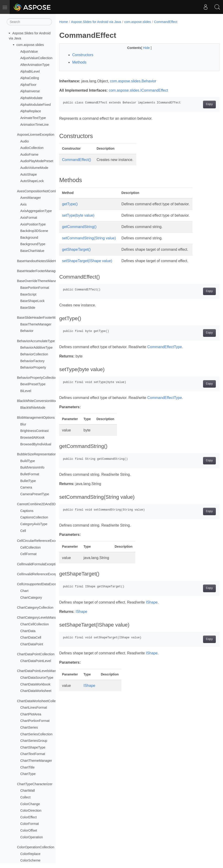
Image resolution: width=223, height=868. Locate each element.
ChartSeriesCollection (36, 734)
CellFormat (28, 554)
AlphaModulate (31, 98)
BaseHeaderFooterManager (38, 271)
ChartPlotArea (31, 714)
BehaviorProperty (33, 367)
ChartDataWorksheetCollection (40, 701)
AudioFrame (29, 154)
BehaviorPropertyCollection (37, 378)
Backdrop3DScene (34, 231)
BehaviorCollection (34, 354)
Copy (198, 104)
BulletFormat (30, 474)
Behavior (27, 331)
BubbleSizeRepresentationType (40, 454)
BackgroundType (33, 244)
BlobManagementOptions (36, 418)
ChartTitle (27, 767)
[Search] (29, 22)
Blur (23, 424)
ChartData (28, 631)
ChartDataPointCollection (36, 654)
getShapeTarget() (76, 249)
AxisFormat (29, 218)
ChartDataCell (31, 637)
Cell (23, 531)
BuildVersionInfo (32, 467)
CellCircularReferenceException (41, 541)
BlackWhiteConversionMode (38, 401)
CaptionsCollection (34, 517)
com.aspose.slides (30, 45)
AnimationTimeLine (34, 125)
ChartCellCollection (34, 624)
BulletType (28, 481)
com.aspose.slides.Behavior (133, 81)
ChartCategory (31, 598)
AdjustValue (29, 51)
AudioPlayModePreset (37, 161)
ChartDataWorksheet (36, 691)
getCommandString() (79, 227)
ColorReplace (30, 854)
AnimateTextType (33, 118)
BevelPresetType (33, 384)
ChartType (28, 774)
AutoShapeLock (32, 181)
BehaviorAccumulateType (36, 341)
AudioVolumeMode (34, 168)
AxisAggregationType (36, 211)
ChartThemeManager (36, 761)
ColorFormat (29, 824)
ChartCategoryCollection (35, 608)
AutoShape (28, 174)
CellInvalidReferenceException (40, 574)
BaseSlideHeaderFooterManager (41, 318)
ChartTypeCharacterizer (35, 784)
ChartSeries (29, 727)
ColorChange (30, 804)
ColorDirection (31, 810)
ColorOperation (32, 837)
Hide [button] (141, 48)
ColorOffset (29, 830)
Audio (24, 141)
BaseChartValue (32, 251)
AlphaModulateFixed (35, 105)
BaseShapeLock (32, 301)
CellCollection (30, 547)
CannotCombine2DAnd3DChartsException (48, 504)
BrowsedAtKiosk (32, 437)
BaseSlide (28, 308)
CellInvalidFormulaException (38, 564)
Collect (25, 797)
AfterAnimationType (35, 65)
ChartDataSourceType (37, 678)
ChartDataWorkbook (35, 684)
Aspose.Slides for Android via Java (96, 22)
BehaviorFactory (32, 361)
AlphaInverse (30, 91)
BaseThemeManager (36, 324)
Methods (79, 62)
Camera (26, 487)
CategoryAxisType (34, 524)
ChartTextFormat (33, 754)
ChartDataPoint (32, 644)
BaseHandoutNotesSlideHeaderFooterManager (52, 261)
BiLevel (26, 391)
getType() (70, 204)
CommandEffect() (76, 160)
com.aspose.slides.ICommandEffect (138, 90)
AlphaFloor (28, 85)
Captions (27, 511)
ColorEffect (28, 817)
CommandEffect (166, 22)
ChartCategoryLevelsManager (39, 617)
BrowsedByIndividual (36, 444)
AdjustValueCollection (36, 58)
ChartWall (27, 791)
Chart (24, 591)
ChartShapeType (33, 747)
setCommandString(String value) (89, 238)
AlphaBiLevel (30, 71)
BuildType (27, 461)
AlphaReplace (31, 111)
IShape (152, 602)
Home (63, 22)
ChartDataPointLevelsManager (40, 671)
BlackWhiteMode (33, 408)
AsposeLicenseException (36, 135)
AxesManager (31, 198)
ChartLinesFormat (34, 707)
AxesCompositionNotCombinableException (49, 191)
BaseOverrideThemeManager (39, 281)
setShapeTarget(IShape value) (87, 261)
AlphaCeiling (30, 78)
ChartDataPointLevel (36, 661)
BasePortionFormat (35, 288)
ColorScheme (30, 860)
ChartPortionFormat (35, 721)
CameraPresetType (35, 494)
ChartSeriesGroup (34, 741)
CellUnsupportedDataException (40, 584)
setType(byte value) (78, 215)
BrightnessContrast (34, 431)
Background (29, 238)
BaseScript (28, 294)
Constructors (83, 55)
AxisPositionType (33, 224)
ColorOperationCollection (36, 847)
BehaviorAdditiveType (36, 347)
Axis (23, 204)
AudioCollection (32, 148)
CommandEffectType (165, 347)
